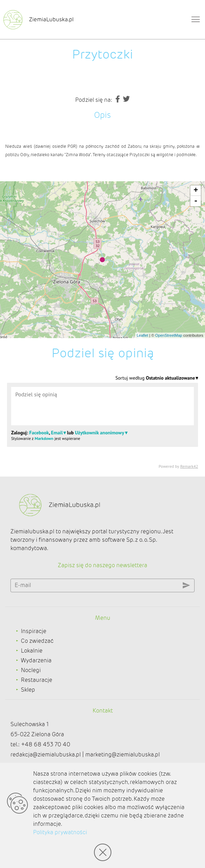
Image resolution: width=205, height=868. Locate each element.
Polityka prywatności (60, 832)
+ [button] (196, 191)
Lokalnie (32, 651)
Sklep (28, 690)
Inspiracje (34, 631)
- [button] (196, 201)
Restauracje (37, 680)
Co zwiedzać (37, 641)
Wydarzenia (36, 660)
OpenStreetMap (169, 335)
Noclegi (31, 670)
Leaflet (143, 335)
